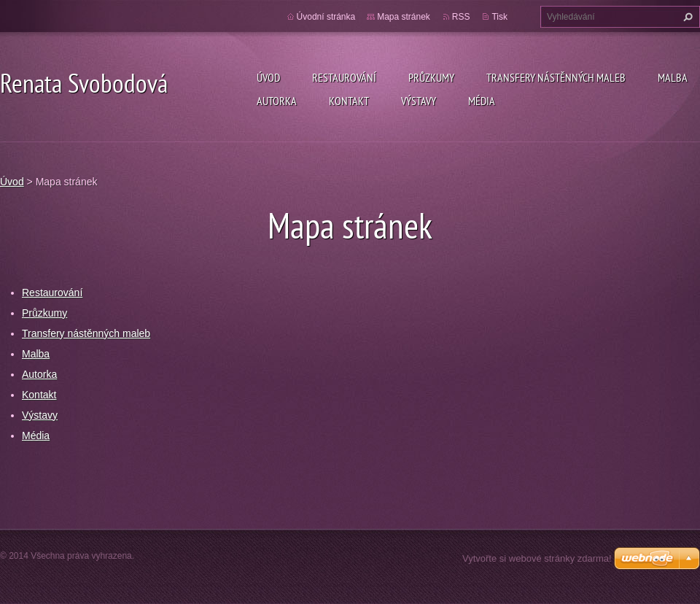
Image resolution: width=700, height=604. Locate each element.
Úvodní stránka (326, 17)
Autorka (277, 101)
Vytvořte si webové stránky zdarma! (537, 558)
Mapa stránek (404, 17)
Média (482, 101)
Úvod (268, 77)
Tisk (499, 17)
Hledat (686, 17)
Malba (673, 77)
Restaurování (344, 77)
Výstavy (419, 101)
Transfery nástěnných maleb (556, 77)
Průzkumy (431, 77)
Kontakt (349, 101)
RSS (461, 17)
